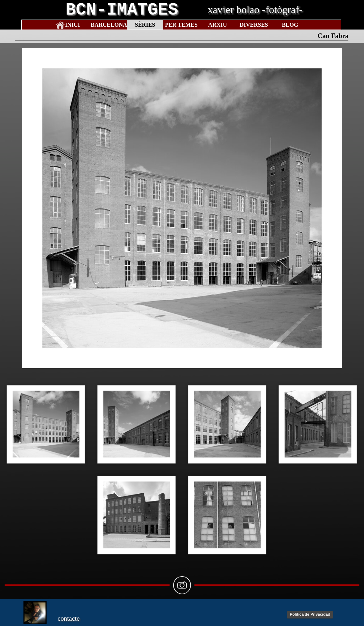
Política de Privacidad (310, 614)
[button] (46, 424)
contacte (69, 618)
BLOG (290, 25)
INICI (73, 25)
